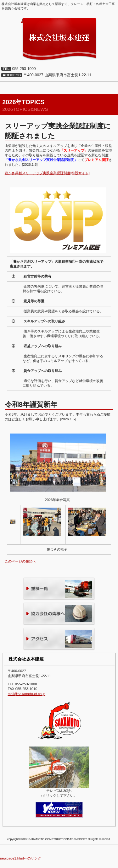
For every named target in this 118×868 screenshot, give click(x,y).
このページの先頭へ (20, 561)
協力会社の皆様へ (59, 614)
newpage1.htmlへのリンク (21, 858)
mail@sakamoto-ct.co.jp (27, 694)
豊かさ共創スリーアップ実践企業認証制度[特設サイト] (47, 173)
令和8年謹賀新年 (31, 404)
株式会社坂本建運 (59, 39)
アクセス (59, 639)
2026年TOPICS (24, 102)
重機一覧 (59, 589)
